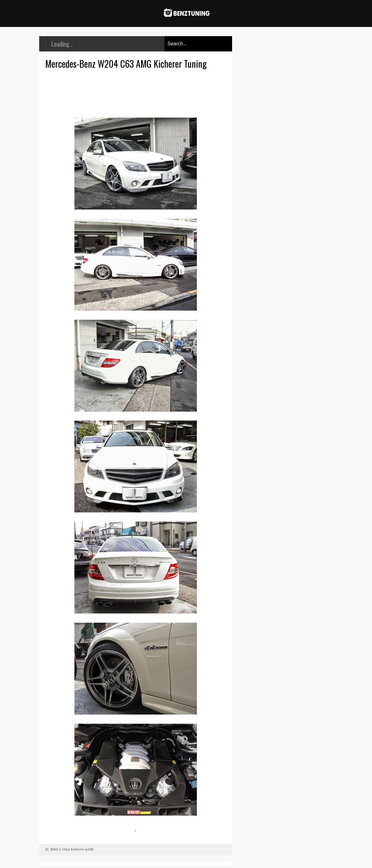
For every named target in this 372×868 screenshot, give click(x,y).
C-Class (64, 850)
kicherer (78, 850)
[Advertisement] (137, 92)
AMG (54, 850)
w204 (89, 850)
